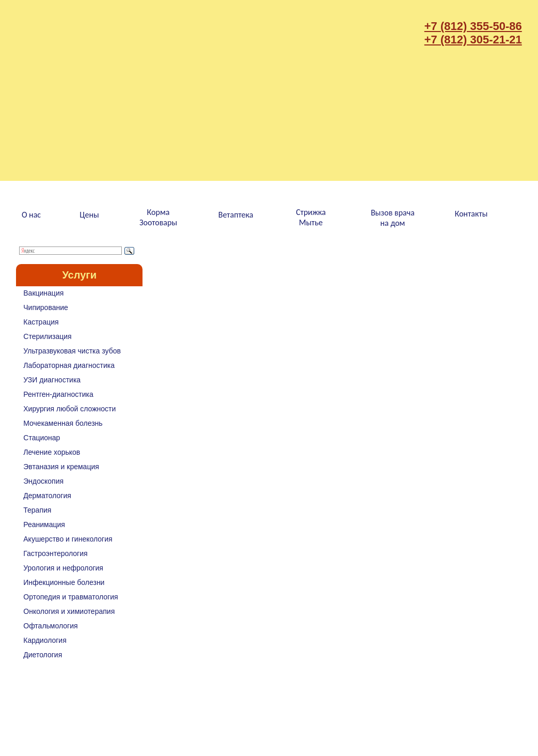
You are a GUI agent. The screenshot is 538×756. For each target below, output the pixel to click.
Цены (89, 215)
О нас (31, 215)
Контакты (471, 214)
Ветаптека (236, 215)
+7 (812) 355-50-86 (473, 26)
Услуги (79, 275)
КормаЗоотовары (158, 217)
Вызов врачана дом (393, 218)
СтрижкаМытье (311, 217)
